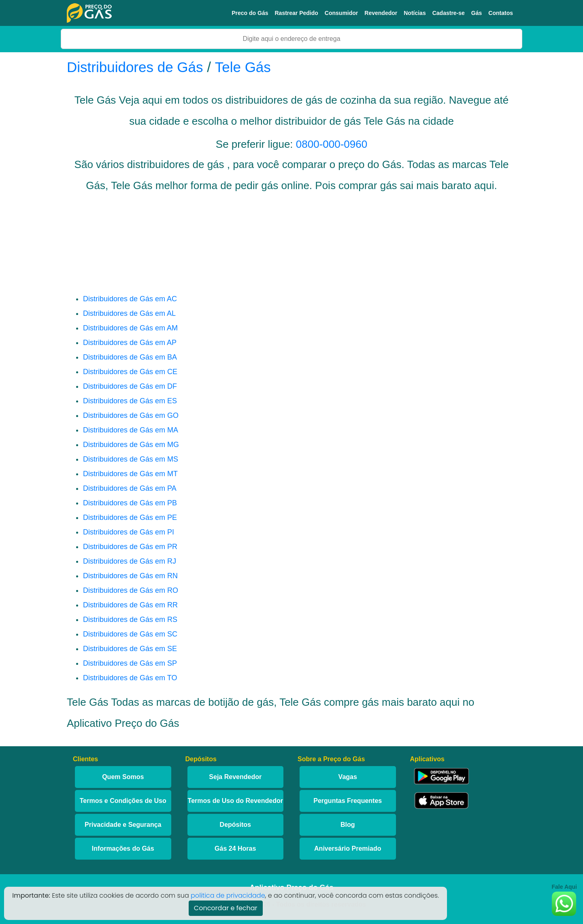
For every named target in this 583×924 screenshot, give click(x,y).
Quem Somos (123, 777)
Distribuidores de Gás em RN (130, 576)
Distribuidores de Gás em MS (131, 459)
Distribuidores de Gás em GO (131, 415)
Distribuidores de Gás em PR (130, 547)
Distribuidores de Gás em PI (129, 532)
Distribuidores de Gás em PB (130, 503)
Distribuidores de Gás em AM (130, 328)
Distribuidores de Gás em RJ (130, 561)
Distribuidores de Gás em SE (130, 649)
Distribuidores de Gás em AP (130, 343)
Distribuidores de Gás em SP (130, 663)
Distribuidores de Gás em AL (129, 313)
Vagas (348, 777)
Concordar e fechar (226, 908)
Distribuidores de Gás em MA (131, 430)
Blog (348, 825)
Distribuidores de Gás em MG (131, 445)
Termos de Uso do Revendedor (235, 801)
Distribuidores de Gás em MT (130, 474)
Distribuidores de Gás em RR (130, 605)
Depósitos (235, 825)
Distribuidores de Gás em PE (130, 517)
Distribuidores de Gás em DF (130, 386)
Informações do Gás (123, 848)
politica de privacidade (228, 895)
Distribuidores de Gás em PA (130, 488)
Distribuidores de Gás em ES (130, 401)
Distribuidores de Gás (137, 67)
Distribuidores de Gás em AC (130, 299)
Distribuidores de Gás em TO (130, 678)
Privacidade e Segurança (123, 825)
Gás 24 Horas (235, 848)
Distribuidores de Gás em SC (130, 634)
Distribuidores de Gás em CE (130, 372)
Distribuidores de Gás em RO (131, 590)
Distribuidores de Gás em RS (130, 620)
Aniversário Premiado (348, 848)
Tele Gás (243, 67)
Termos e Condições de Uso (123, 801)
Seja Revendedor (235, 777)
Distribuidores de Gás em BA (130, 357)
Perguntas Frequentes (348, 801)
